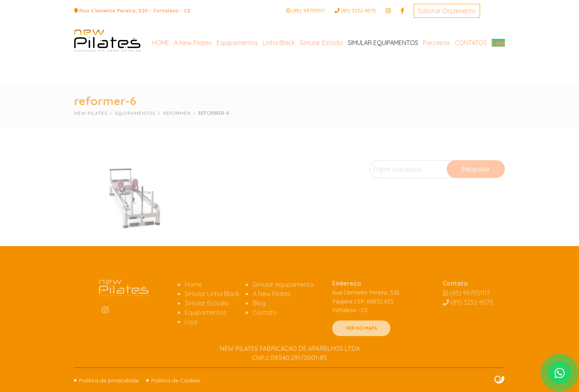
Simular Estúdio (322, 73)
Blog (259, 319)
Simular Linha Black (212, 310)
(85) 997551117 (308, 10)
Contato (265, 328)
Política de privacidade (109, 380)
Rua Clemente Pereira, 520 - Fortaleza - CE (135, 10)
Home (193, 300)
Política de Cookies (176, 380)
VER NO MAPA (361, 344)
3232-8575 (358, 10)
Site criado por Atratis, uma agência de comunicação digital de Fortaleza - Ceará (500, 380)
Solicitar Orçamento (447, 11)
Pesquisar (476, 184)
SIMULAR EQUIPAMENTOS (383, 73)
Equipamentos (237, 73)
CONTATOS (471, 73)
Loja (498, 73)
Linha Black (279, 73)
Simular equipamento (283, 300)
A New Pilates (193, 73)
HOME (160, 73)
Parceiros (437, 73)
